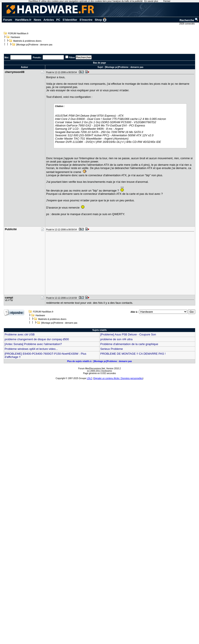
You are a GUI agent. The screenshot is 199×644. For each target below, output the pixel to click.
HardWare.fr (23, 20)
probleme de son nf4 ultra (116, 339)
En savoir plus (151, 1)
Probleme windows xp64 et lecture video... (31, 349)
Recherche (189, 20)
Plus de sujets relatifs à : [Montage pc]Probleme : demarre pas (99, 361)
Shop (101, 20)
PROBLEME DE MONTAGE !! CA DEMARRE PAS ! (133, 354)
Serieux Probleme (111, 349)
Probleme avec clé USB (20, 334)
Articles (49, 20)
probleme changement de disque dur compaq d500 (37, 339)
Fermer (167, 1)
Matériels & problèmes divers (27, 41)
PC (58, 20)
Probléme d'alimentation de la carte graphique (129, 344)
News (37, 20)
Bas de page (100, 63)
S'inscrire (86, 20)
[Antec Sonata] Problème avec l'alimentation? (33, 344)
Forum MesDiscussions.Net (92, 369)
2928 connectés (187, 24)
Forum (8, 20)
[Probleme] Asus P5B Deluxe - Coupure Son (128, 334)
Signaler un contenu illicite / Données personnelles (118, 378)
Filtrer (72, 58)
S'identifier (70, 20)
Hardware (15, 37)
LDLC (90, 378)
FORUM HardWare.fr (18, 34)
